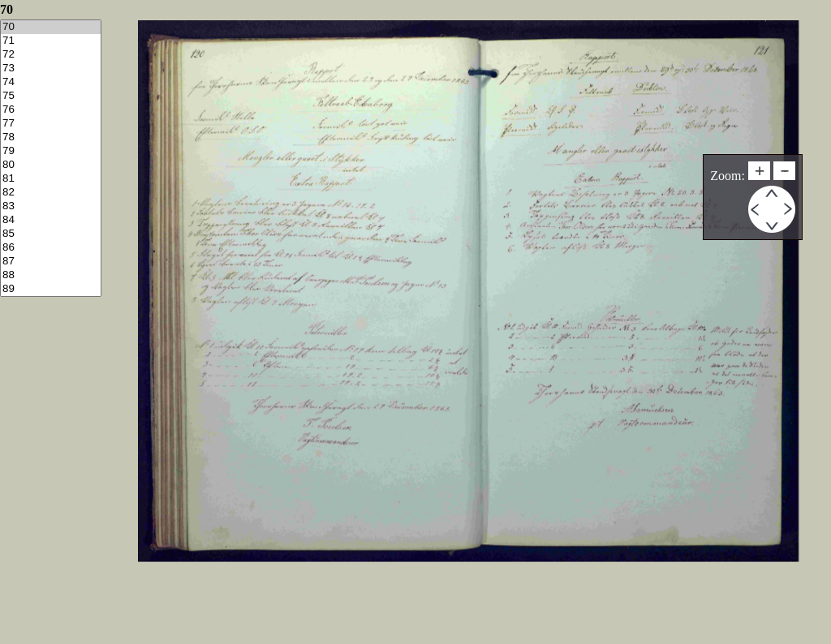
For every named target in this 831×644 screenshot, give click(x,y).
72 (51, 55)
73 (51, 69)
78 (51, 137)
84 (51, 220)
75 (51, 96)
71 (51, 41)
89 (51, 289)
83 (51, 206)
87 (51, 262)
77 (51, 124)
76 (51, 110)
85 (51, 234)
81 (51, 179)
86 (51, 248)
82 (51, 193)
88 (51, 275)
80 (51, 165)
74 (51, 82)
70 (51, 27)
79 (51, 151)
